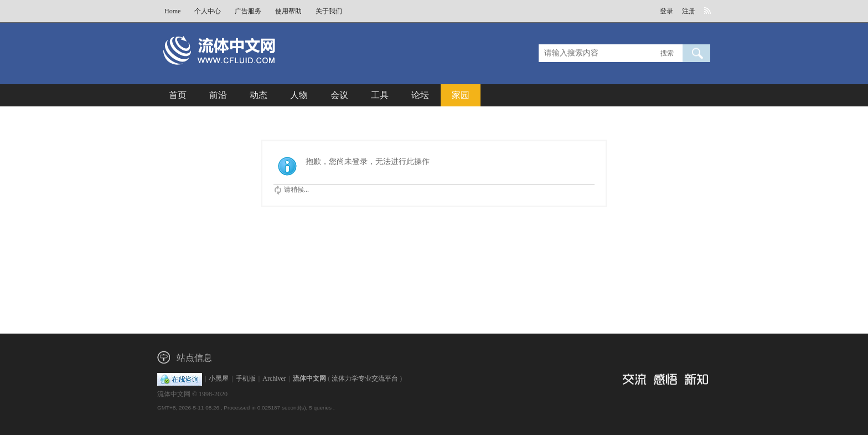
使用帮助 (288, 11)
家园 (461, 95)
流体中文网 (309, 378)
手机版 (246, 378)
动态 (259, 95)
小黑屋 (219, 378)
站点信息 (194, 358)
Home (172, 11)
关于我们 (329, 11)
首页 (178, 95)
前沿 (218, 95)
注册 (689, 11)
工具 (380, 95)
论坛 (420, 95)
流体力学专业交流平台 (365, 378)
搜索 (667, 53)
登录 (666, 11)
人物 (299, 95)
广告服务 (248, 11)
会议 (339, 95)
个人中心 (208, 11)
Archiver (274, 378)
